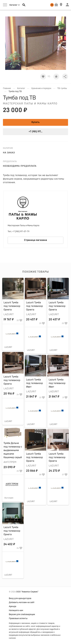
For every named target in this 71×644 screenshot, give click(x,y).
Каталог (21, 88)
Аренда (13, 606)
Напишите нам (16, 610)
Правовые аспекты (18, 618)
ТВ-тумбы (62, 88)
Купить (35, 122)
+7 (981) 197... (35, 132)
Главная (7, 88)
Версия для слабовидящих (22, 614)
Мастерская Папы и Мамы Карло (30, 104)
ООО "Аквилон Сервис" (27, 592)
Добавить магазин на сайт (22, 602)
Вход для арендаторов (20, 598)
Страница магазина (35, 240)
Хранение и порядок (41, 88)
